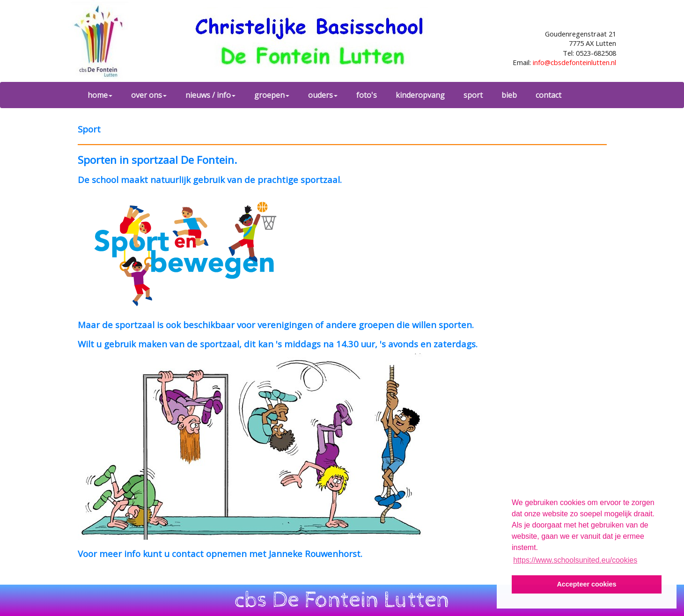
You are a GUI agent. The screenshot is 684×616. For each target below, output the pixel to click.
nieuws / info (210, 95)
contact (548, 95)
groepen (272, 95)
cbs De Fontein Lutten (342, 600)
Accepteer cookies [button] (586, 584)
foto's (367, 95)
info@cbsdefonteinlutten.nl (574, 62)
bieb (509, 95)
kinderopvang (420, 95)
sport (473, 95)
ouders (323, 95)
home (100, 95)
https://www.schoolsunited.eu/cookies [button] (575, 560)
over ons (149, 95)
